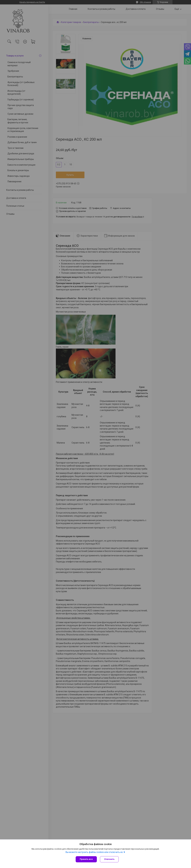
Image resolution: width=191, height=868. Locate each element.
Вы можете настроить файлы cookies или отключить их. (94, 852)
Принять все (86, 859)
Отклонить (109, 859)
